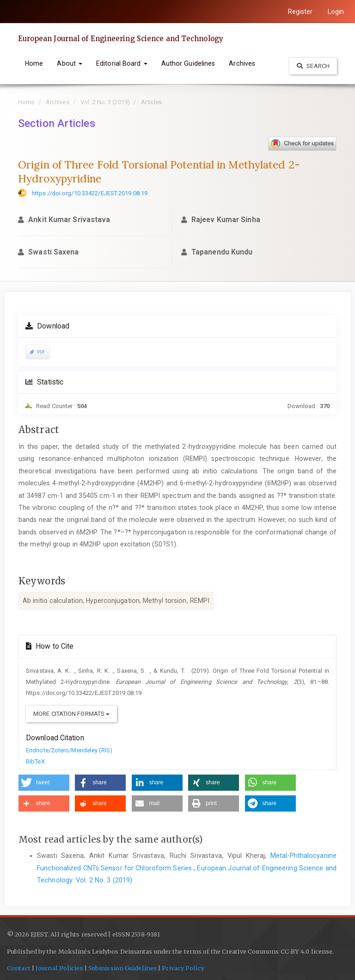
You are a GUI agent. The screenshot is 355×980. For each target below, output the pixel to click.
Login (336, 12)
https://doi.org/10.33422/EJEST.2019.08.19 (90, 193)
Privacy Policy (183, 968)
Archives (242, 63)
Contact (19, 968)
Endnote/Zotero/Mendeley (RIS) (69, 750)
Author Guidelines (188, 63)
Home (34, 63)
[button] (44, 783)
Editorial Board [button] (122, 63)
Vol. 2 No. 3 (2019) (105, 102)
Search (313, 66)
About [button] (70, 63)
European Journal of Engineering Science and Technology (121, 39)
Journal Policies (59, 968)
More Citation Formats (71, 714)
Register (300, 12)
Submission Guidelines (122, 968)
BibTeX (35, 761)
